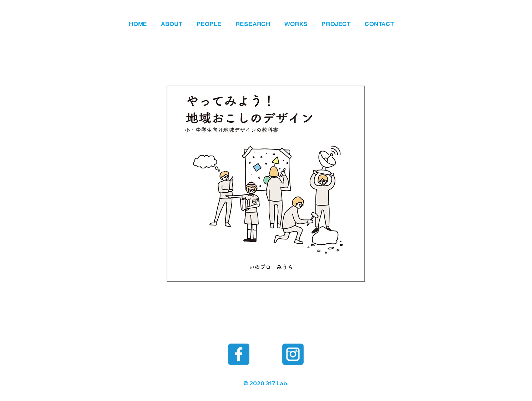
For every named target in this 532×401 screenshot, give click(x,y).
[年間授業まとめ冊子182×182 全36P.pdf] (266, 183)
